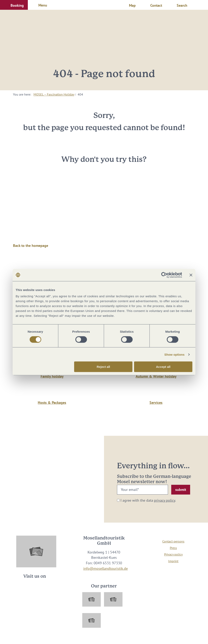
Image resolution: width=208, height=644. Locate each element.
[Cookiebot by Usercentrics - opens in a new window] (164, 275)
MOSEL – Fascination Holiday (54, 94)
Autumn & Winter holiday (156, 376)
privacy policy (165, 500)
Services (156, 403)
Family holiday (52, 376)
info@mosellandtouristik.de (106, 568)
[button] (14, 5)
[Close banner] (191, 275)
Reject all (103, 367)
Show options (174, 354)
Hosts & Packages (52, 403)
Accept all (163, 367)
